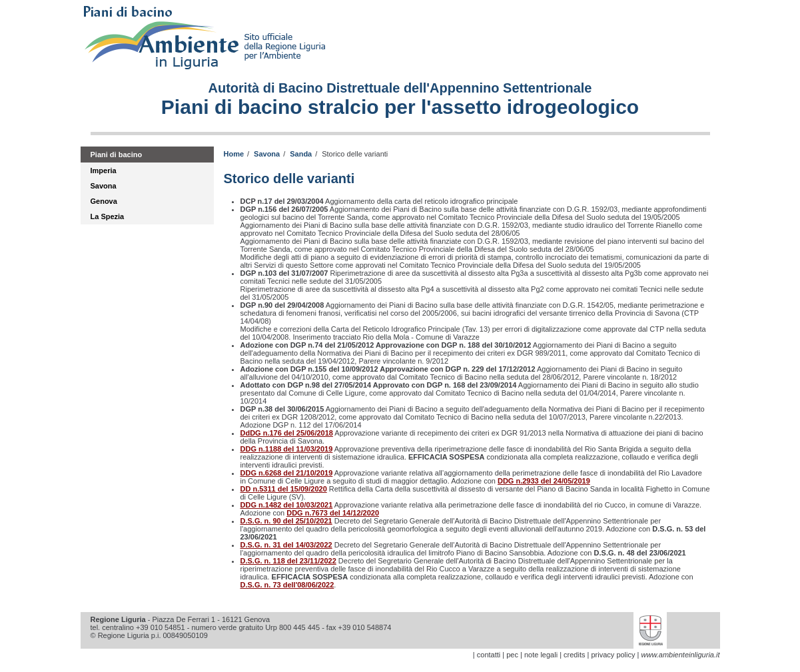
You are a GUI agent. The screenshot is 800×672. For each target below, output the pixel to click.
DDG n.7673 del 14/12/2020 (333, 513)
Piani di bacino (117, 155)
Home (234, 154)
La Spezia (108, 216)
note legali (541, 655)
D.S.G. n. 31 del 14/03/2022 (286, 545)
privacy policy (613, 655)
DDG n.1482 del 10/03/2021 (287, 505)
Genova (104, 201)
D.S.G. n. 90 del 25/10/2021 (286, 521)
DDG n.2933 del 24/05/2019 (544, 481)
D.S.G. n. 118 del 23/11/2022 (288, 561)
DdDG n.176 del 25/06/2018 (287, 433)
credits (574, 655)
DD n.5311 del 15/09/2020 (284, 489)
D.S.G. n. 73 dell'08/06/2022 (287, 585)
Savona (104, 186)
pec (512, 655)
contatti (489, 655)
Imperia (104, 170)
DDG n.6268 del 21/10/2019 (287, 473)
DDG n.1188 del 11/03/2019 (287, 449)
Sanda (301, 154)
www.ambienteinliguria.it (681, 655)
